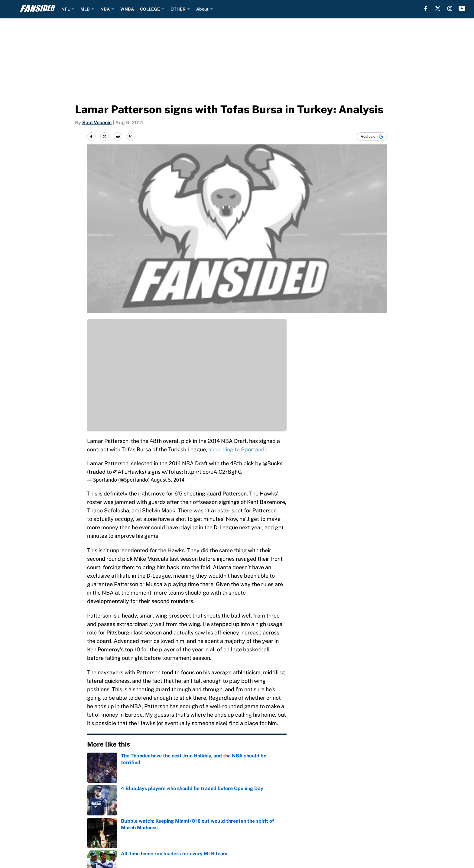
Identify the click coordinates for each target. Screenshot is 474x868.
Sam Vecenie (97, 123)
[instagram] (450, 8)
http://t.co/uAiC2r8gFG (213, 472)
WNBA (127, 9)
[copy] (131, 137)
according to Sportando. (239, 449)
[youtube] (462, 8)
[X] (438, 8)
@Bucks (273, 463)
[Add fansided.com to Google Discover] (372, 137)
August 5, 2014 (168, 480)
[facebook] (426, 8)
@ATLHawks (129, 472)
